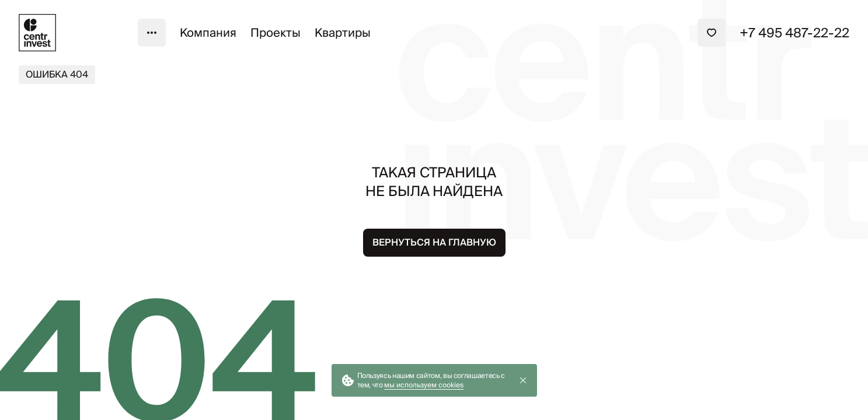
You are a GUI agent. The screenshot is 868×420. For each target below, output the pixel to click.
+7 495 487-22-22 (794, 33)
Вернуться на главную (434, 242)
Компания (208, 33)
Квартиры (343, 33)
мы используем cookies (424, 385)
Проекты (276, 33)
